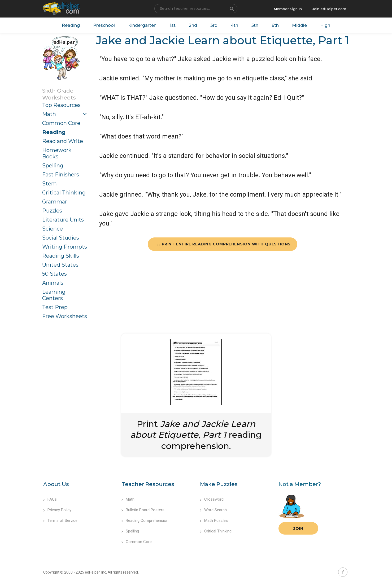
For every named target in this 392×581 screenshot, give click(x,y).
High (325, 25)
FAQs (50, 499)
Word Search (213, 510)
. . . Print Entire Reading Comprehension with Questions (223, 244)
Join (298, 528)
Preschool (104, 25)
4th (234, 25)
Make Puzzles (219, 484)
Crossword (212, 499)
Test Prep (55, 307)
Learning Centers (54, 295)
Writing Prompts (65, 247)
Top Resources (61, 105)
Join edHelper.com (329, 9)
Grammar (55, 202)
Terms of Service (60, 521)
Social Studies (61, 238)
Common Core (61, 123)
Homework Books (57, 153)
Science (53, 229)
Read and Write (63, 141)
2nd (193, 25)
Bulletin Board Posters (143, 510)
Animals (53, 283)
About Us (56, 484)
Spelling (53, 166)
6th (275, 25)
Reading (71, 25)
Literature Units (63, 220)
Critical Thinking (64, 193)
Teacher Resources (148, 484)
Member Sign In (288, 9)
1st (173, 25)
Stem (49, 184)
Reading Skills (61, 256)
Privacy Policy (57, 510)
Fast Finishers (61, 175)
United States (60, 265)
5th (255, 25)
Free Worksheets (65, 316)
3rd (214, 25)
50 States (55, 274)
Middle (299, 25)
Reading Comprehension (145, 521)
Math (49, 114)
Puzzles (52, 211)
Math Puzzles (214, 521)
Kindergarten (142, 25)
